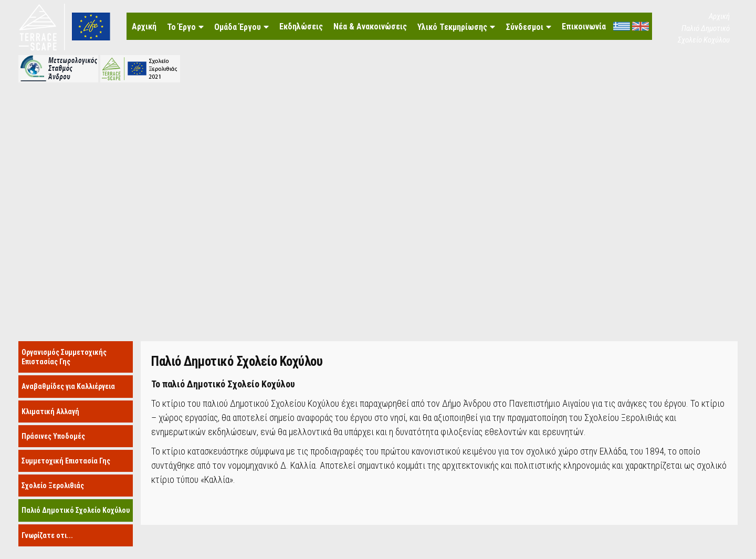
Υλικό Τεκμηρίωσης (452, 27)
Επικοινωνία (584, 27)
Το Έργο (181, 27)
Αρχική (144, 27)
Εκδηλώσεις (301, 27)
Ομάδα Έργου (238, 27)
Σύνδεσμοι (524, 27)
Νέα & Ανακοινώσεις (370, 27)
